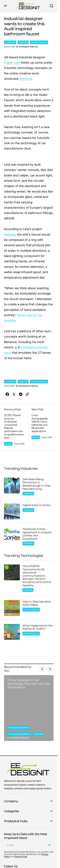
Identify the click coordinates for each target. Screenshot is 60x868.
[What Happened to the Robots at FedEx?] (12, 632)
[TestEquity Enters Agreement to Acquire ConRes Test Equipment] (12, 535)
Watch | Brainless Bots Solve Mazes (37, 603)
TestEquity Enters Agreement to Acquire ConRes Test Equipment (37, 534)
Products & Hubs (16, 821)
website (10, 234)
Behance (26, 79)
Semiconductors (39, 42)
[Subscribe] (50, 845)
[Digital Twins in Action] (12, 511)
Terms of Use (21, 856)
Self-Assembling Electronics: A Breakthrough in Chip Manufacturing (36, 484)
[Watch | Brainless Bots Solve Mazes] (12, 608)
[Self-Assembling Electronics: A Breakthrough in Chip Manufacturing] (12, 485)
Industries (28, 493)
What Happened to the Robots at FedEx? (38, 627)
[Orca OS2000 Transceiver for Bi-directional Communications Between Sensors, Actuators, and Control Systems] (12, 572)
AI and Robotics (31, 609)
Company (11, 801)
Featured (23, 42)
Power (8, 444)
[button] (6, 6)
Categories (11, 811)
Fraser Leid (12, 63)
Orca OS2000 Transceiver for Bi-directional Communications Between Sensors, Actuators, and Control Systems (37, 576)
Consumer (10, 42)
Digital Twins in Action (37, 505)
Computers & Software (19, 734)
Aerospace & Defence (19, 728)
